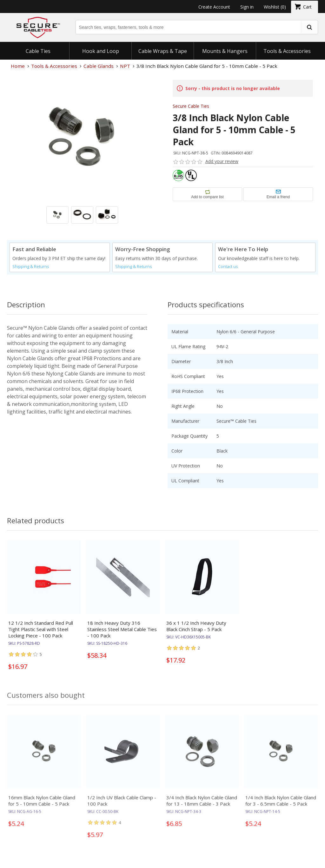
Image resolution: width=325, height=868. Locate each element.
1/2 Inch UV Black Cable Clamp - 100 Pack (122, 805)
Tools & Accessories (287, 51)
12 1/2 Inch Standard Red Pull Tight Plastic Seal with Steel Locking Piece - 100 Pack (41, 629)
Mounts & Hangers (225, 51)
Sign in (247, 7)
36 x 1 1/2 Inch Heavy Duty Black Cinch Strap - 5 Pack (196, 626)
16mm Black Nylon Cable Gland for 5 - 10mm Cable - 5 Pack (42, 805)
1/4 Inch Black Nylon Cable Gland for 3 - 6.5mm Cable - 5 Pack (281, 805)
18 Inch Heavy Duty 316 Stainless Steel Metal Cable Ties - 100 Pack (122, 629)
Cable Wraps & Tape (163, 51)
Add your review (222, 161)
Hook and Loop (101, 51)
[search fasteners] (309, 27)
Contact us (228, 267)
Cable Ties (38, 51)
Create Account (214, 7)
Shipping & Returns (31, 267)
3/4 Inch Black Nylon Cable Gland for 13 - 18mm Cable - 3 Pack (202, 805)
